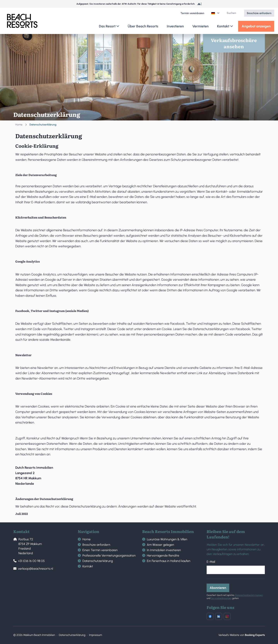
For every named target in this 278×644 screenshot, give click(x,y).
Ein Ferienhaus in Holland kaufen (169, 561)
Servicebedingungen (221, 598)
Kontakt (88, 566)
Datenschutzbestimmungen (249, 595)
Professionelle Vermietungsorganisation (109, 555)
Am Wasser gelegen (160, 545)
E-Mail (211, 562)
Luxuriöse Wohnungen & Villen (167, 539)
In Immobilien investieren (164, 550)
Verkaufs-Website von (242, 635)
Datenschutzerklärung (98, 561)
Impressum (95, 635)
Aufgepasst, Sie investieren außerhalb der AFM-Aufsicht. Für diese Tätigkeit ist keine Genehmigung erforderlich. (139, 4)
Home (19, 125)
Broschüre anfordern (96, 545)
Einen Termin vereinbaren (100, 550)
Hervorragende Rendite (163, 555)
